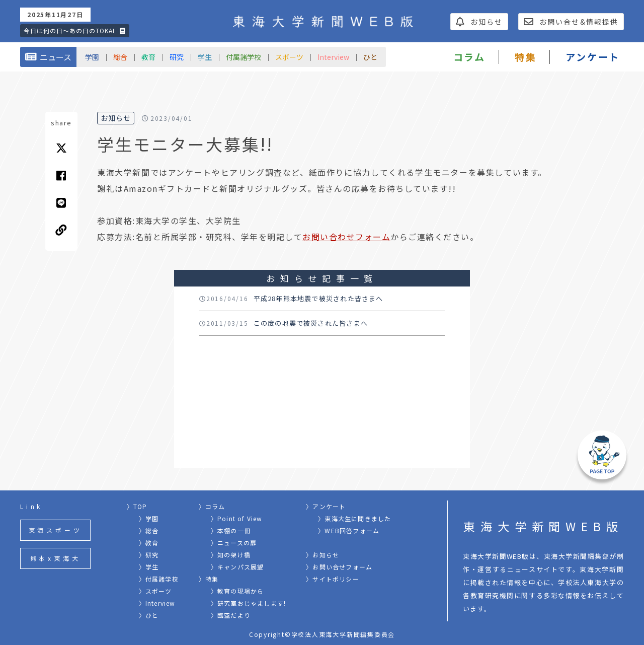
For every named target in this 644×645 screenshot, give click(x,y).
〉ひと (149, 615)
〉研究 (149, 555)
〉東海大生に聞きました (354, 518)
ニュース (48, 57)
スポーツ (289, 57)
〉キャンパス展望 (237, 567)
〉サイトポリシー (333, 579)
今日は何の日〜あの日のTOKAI (75, 30)
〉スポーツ (155, 591)
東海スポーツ (56, 530)
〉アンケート (326, 506)
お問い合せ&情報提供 (571, 22)
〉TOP (137, 506)
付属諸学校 (244, 57)
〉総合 (149, 530)
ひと (370, 57)
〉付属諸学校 (159, 579)
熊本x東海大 (56, 558)
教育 (148, 57)
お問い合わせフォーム (346, 237)
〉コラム (212, 506)
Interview (333, 57)
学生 (205, 57)
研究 (177, 57)
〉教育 (149, 543)
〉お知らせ (323, 555)
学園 (92, 57)
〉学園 (149, 518)
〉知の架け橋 (231, 555)
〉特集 (209, 579)
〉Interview (157, 603)
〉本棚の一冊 (231, 530)
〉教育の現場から (237, 591)
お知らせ (479, 22)
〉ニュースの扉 (234, 543)
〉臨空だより (231, 615)
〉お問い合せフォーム (339, 567)
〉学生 (149, 567)
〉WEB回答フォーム (349, 530)
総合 (120, 57)
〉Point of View (237, 518)
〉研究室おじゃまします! (248, 603)
